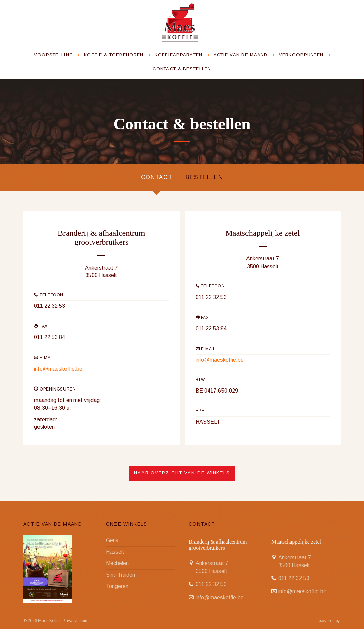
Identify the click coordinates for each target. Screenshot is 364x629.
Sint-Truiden (121, 574)
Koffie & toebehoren (114, 54)
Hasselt (115, 552)
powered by (330, 620)
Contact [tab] (155, 177)
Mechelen (117, 563)
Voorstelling (54, 54)
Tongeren (117, 586)
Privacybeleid (75, 620)
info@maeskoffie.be (58, 369)
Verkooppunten (301, 54)
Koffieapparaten (178, 54)
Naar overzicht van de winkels (182, 473)
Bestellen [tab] (205, 177)
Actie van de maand (241, 54)
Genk (112, 540)
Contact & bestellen (182, 68)
